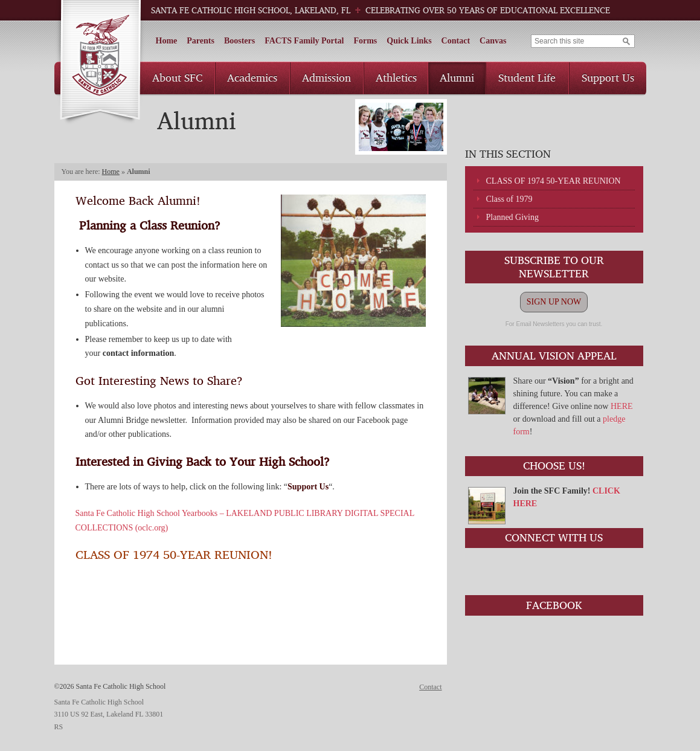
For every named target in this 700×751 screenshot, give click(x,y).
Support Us (608, 77)
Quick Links (409, 41)
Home (167, 41)
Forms (365, 41)
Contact (456, 41)
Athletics (396, 77)
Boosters (239, 41)
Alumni (457, 77)
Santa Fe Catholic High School (100, 63)
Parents (201, 41)
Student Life (527, 77)
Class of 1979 (509, 199)
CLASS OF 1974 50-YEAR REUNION (554, 181)
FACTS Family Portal (304, 41)
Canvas (493, 41)
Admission (326, 77)
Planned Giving (513, 217)
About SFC (177, 77)
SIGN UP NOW (554, 302)
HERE (622, 406)
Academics (252, 77)
